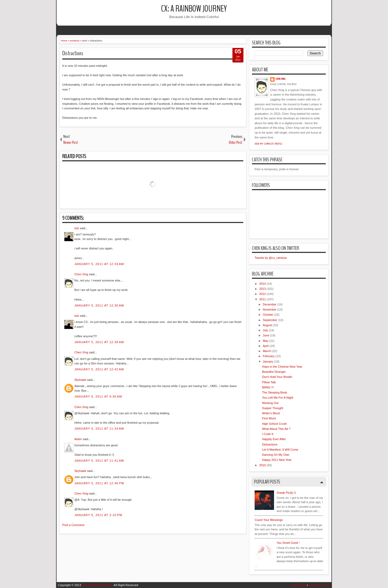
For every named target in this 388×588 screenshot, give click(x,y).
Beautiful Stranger (274, 372)
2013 (262, 289)
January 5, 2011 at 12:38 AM (99, 342)
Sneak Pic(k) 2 (286, 493)
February (269, 356)
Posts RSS (299, 585)
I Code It (268, 434)
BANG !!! (268, 387)
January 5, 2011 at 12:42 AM (99, 369)
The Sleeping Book (274, 392)
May (266, 341)
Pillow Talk (269, 382)
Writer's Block (271, 413)
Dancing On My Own (276, 455)
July (265, 330)
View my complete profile (269, 144)
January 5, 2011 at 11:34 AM (99, 429)
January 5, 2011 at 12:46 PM (99, 483)
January (268, 361)
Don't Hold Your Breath (277, 377)
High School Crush (274, 424)
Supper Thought (273, 408)
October (268, 315)
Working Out (270, 403)
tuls (77, 228)
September (270, 320)
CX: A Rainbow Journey (194, 9)
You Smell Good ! (288, 543)
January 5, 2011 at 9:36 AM (98, 396)
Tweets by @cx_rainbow (271, 258)
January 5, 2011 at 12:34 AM (99, 264)
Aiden (78, 439)
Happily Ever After (274, 439)
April (266, 346)
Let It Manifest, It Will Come (280, 450)
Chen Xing (81, 274)
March (267, 351)
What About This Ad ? (276, 429)
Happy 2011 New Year (277, 460)
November (270, 309)
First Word (269, 418)
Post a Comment (73, 525)
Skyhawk (80, 380)
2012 (262, 294)
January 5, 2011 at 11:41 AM (99, 461)
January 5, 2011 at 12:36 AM (99, 305)
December (270, 304)
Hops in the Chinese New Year (282, 367)
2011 (262, 299)
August (267, 325)
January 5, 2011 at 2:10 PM (98, 515)
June (266, 335)
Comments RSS (319, 585)
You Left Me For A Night (278, 398)
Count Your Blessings (269, 520)
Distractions (73, 53)
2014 (262, 284)
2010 (262, 465)
